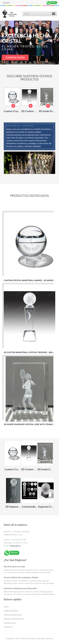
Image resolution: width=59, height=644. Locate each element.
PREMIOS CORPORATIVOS (14, 619)
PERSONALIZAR (10, 623)
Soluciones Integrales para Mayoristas (20, 588)
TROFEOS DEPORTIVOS (13, 615)
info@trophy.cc (15, 546)
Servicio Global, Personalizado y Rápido (21, 578)
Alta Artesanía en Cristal (14, 567)
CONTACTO (8, 627)
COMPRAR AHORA (15, 58)
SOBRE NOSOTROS (11, 611)
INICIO (6, 607)
